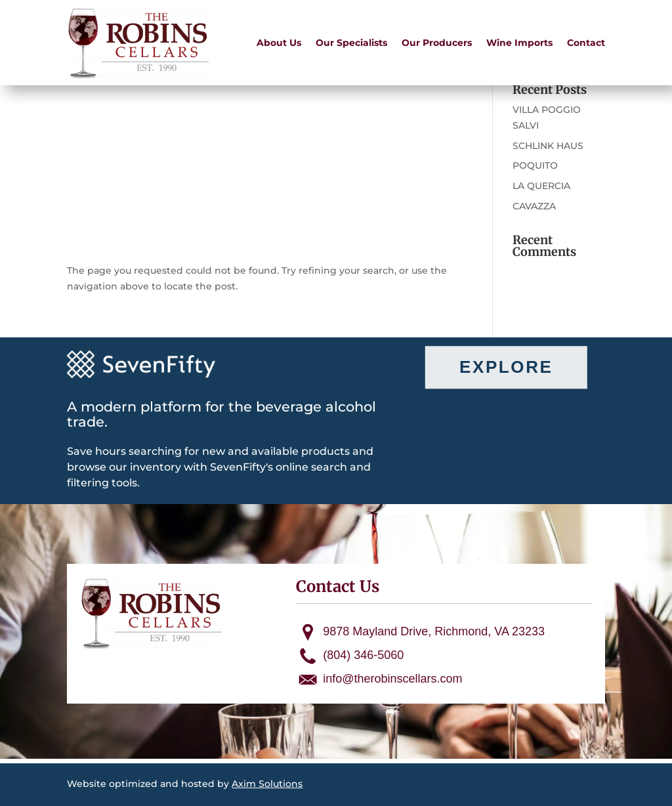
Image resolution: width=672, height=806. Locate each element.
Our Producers (437, 43)
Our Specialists (351, 43)
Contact (586, 43)
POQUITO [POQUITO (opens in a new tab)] (535, 165)
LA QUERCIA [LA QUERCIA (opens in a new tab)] (541, 186)
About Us (279, 43)
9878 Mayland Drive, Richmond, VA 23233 (434, 631)
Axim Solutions (267, 784)
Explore (506, 367)
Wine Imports (519, 43)
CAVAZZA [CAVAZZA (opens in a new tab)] (534, 206)
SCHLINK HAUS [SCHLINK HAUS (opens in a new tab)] (548, 146)
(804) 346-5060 (363, 655)
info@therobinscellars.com (392, 679)
